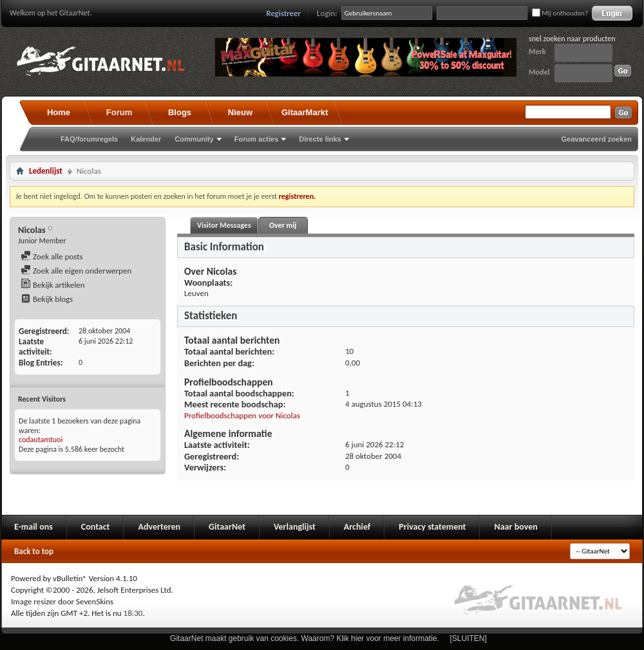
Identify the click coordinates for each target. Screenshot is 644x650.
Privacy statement (432, 527)
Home (59, 112)
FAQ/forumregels (89, 139)
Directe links (320, 139)
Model (539, 72)
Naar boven (516, 527)
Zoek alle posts (52, 256)
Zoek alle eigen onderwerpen (76, 271)
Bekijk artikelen (53, 285)
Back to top (34, 551)
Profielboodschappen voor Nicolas (242, 415)
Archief (357, 527)
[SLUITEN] (469, 638)
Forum (119, 112)
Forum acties (256, 139)
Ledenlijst (46, 171)
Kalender (146, 139)
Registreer (284, 13)
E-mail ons (33, 527)
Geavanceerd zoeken (597, 139)
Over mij (283, 225)
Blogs (180, 112)
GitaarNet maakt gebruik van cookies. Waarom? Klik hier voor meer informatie (303, 638)
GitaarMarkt (305, 112)
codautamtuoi (41, 440)
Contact (96, 527)
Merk (537, 51)
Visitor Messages (224, 225)
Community (194, 139)
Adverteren (159, 527)
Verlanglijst (295, 527)
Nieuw (240, 112)
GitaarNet (227, 527)
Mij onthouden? (560, 13)
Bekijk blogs (47, 299)
